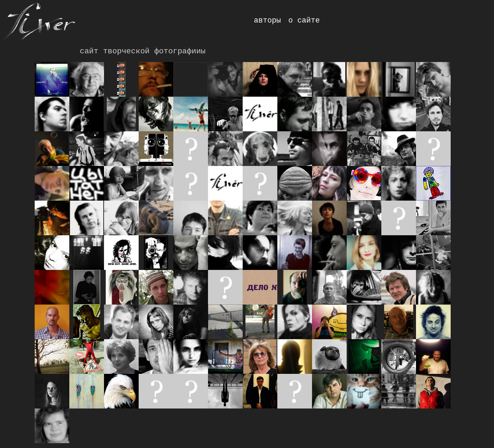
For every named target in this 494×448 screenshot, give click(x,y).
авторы (267, 20)
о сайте (304, 20)
